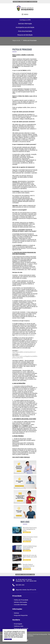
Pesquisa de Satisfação (21, 628)
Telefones (16, 2)
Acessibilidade (33, 2)
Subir (33, 574)
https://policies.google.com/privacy (25, 335)
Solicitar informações (20, 602)
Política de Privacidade (21, 600)
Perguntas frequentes (21, 615)
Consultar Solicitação (20, 605)
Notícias (16, 613)
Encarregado (24, 2)
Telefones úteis (19, 626)
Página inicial (16, 40)
